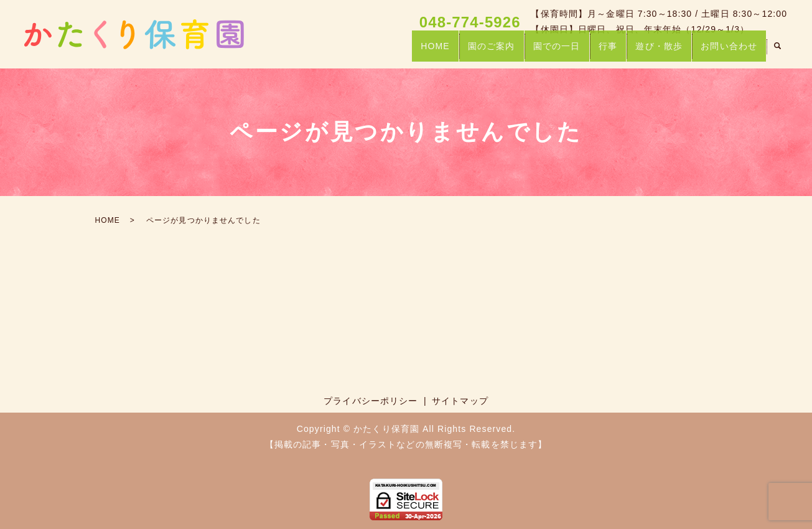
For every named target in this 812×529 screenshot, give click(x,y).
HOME (416, 51)
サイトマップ (460, 401)
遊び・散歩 (654, 51)
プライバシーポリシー (371, 401)
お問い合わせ (728, 51)
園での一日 (545, 51)
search (777, 52)
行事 (599, 51)
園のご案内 (477, 51)
